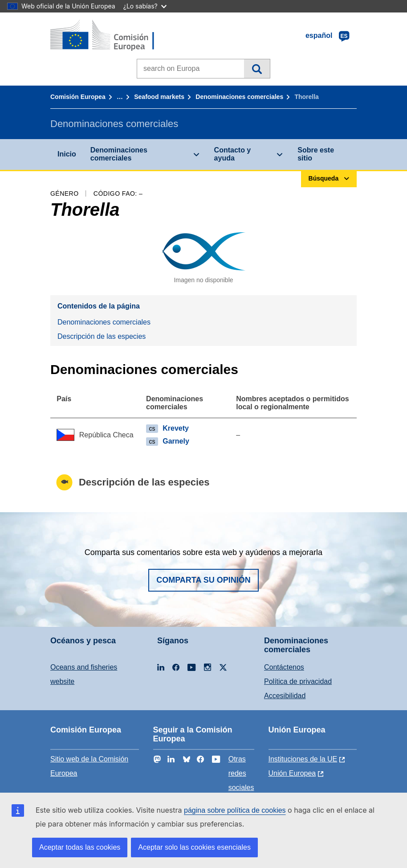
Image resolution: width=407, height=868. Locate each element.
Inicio (67, 154)
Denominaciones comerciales (239, 97)
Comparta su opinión (203, 580)
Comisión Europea (78, 97)
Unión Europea (292, 773)
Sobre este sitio (316, 154)
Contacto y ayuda (233, 154)
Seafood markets (159, 97)
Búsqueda (257, 69)
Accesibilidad (285, 696)
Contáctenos (284, 667)
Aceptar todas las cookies (80, 847)
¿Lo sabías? (145, 6)
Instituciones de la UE (303, 759)
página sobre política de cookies (235, 810)
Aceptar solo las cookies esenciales (194, 847)
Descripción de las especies (102, 336)
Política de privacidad (298, 681)
